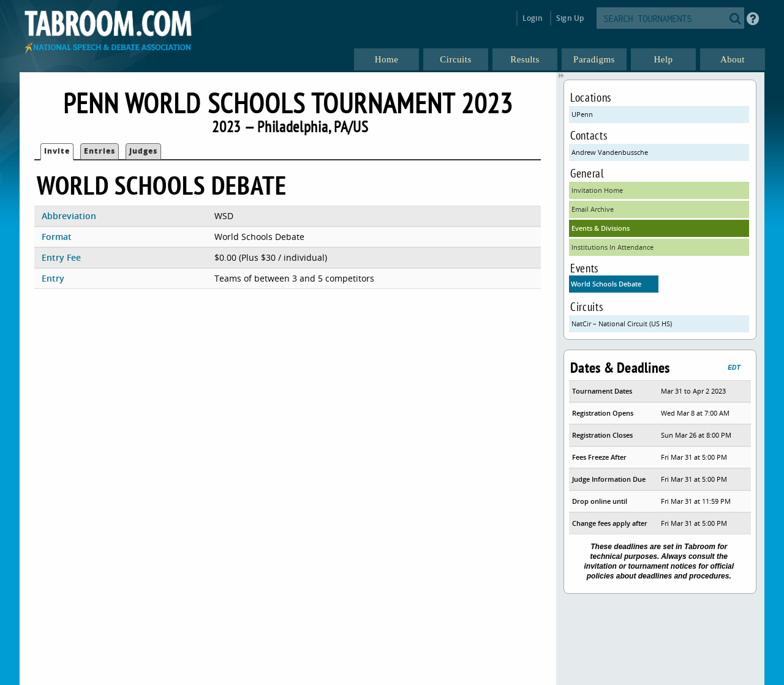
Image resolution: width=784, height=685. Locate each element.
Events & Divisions (601, 228)
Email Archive (593, 209)
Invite (57, 151)
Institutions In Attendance (612, 247)
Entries (100, 151)
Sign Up (570, 18)
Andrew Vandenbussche (610, 152)
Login (533, 18)
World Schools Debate (606, 284)
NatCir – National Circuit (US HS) (622, 324)
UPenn (582, 114)
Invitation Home (597, 190)
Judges (143, 151)
